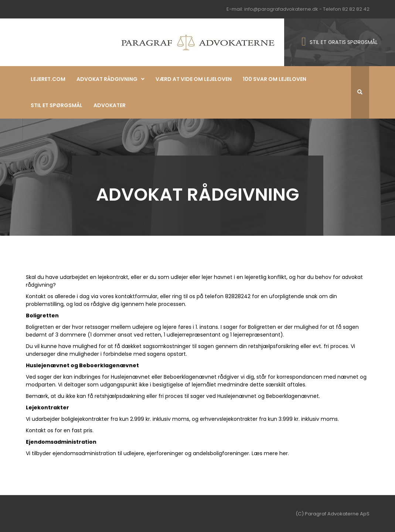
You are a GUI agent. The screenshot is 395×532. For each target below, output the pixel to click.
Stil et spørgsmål (57, 105)
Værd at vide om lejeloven (194, 79)
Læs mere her (270, 453)
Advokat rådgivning (107, 79)
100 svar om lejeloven (275, 79)
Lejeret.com (48, 79)
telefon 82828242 (228, 296)
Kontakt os (40, 296)
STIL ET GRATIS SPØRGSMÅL (344, 42)
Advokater (110, 105)
